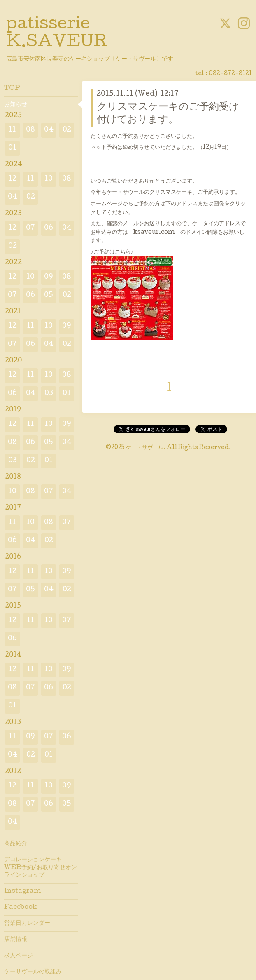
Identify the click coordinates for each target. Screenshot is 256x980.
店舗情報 (16, 940)
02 (67, 130)
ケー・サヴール (145, 448)
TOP (12, 89)
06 (49, 228)
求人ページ (19, 956)
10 (49, 179)
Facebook (20, 907)
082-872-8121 (230, 74)
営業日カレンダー (27, 924)
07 (30, 228)
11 (12, 130)
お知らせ (16, 105)
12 (13, 179)
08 (30, 130)
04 (49, 130)
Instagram (22, 891)
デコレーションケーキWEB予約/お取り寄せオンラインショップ (41, 867)
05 (49, 295)
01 (12, 148)
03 (49, 394)
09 (49, 277)
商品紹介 (16, 844)
